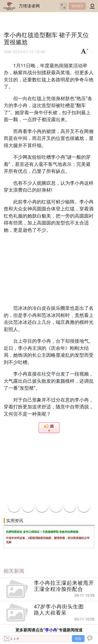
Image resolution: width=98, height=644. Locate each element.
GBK (8, 52)
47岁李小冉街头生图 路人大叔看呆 (62, 610)
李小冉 (51, 630)
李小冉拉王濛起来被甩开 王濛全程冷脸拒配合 (64, 586)
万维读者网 (29, 6)
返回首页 (77, 6)
